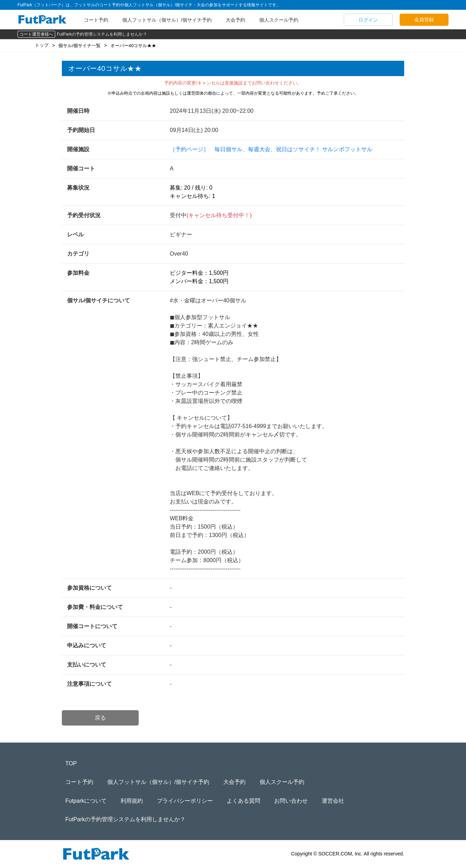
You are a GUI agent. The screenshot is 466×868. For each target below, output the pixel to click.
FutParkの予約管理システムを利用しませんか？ (102, 34)
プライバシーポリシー (185, 801)
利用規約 (132, 801)
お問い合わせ (291, 801)
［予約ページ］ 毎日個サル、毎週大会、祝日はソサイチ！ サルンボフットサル (271, 149)
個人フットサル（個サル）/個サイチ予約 (167, 20)
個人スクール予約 (279, 20)
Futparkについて (86, 801)
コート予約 (96, 20)
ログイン (368, 20)
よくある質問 (243, 801)
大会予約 (235, 20)
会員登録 (424, 20)
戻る (100, 718)
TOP (71, 763)
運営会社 (333, 801)
